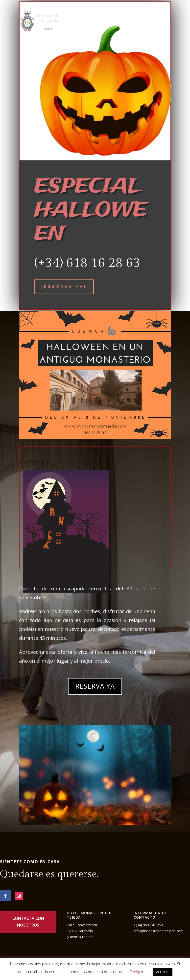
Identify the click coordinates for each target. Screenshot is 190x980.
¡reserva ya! (64, 287)
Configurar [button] (138, 972)
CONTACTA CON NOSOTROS (28, 922)
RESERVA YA (95, 686)
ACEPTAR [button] (163, 972)
